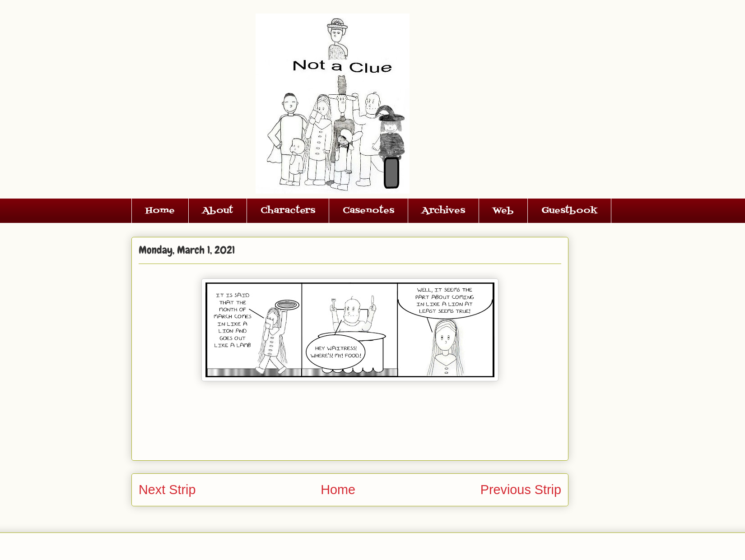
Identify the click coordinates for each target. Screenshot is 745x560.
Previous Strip (521, 490)
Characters (288, 211)
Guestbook (569, 211)
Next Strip (167, 490)
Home (160, 211)
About (218, 211)
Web (503, 211)
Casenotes (368, 211)
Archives (443, 211)
